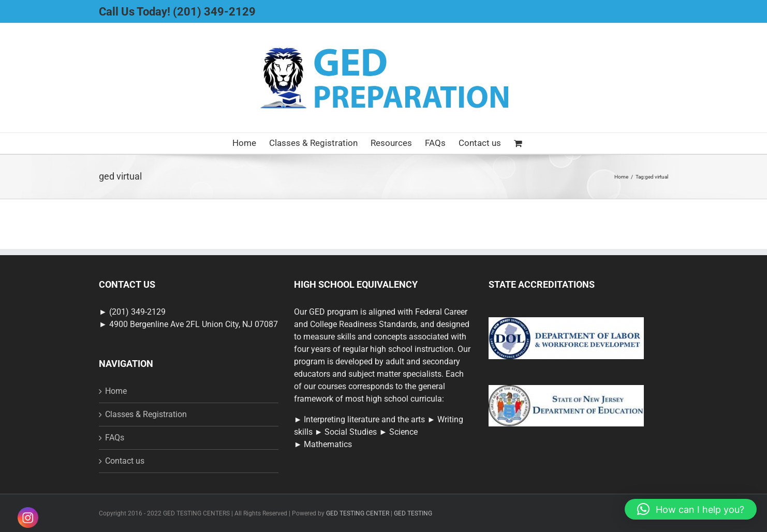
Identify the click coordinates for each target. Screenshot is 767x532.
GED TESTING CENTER (358, 513)
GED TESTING (413, 513)
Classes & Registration (146, 414)
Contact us (125, 461)
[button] (691, 509)
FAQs (115, 438)
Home (116, 391)
